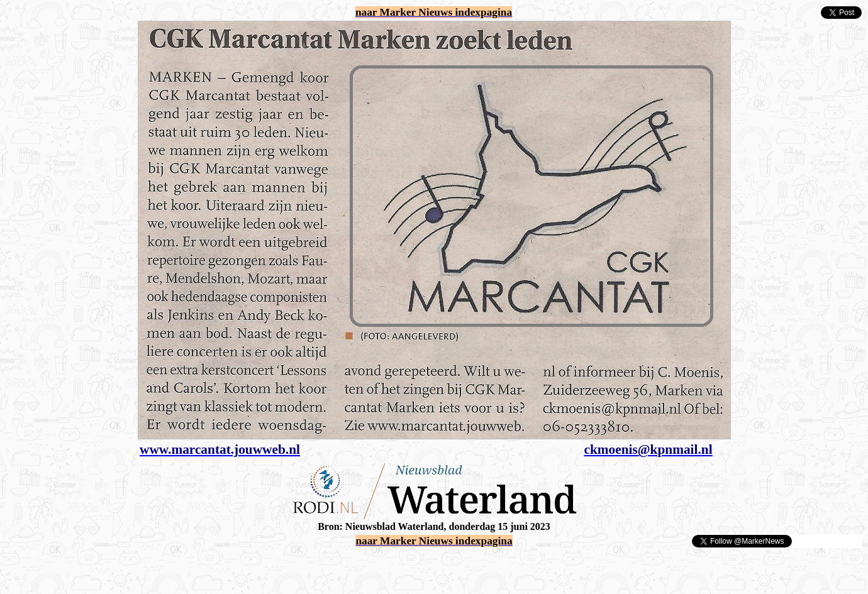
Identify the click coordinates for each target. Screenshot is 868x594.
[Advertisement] (152, 568)
